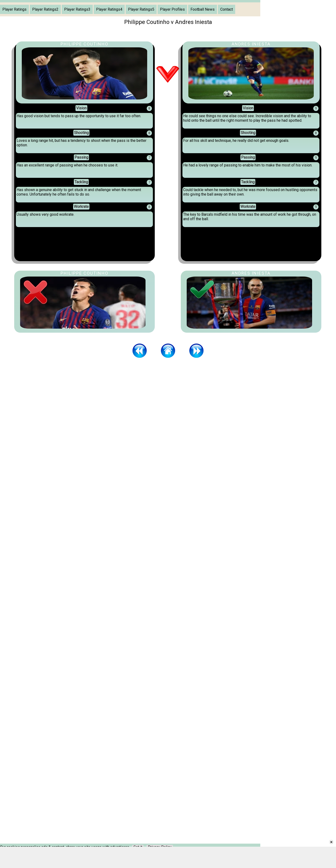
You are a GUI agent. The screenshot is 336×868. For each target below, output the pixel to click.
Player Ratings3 (77, 9)
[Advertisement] (168, 397)
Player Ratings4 (109, 9)
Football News (203, 9)
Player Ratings (14, 9)
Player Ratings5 (141, 9)
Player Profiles (172, 9)
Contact (227, 9)
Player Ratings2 (45, 9)
